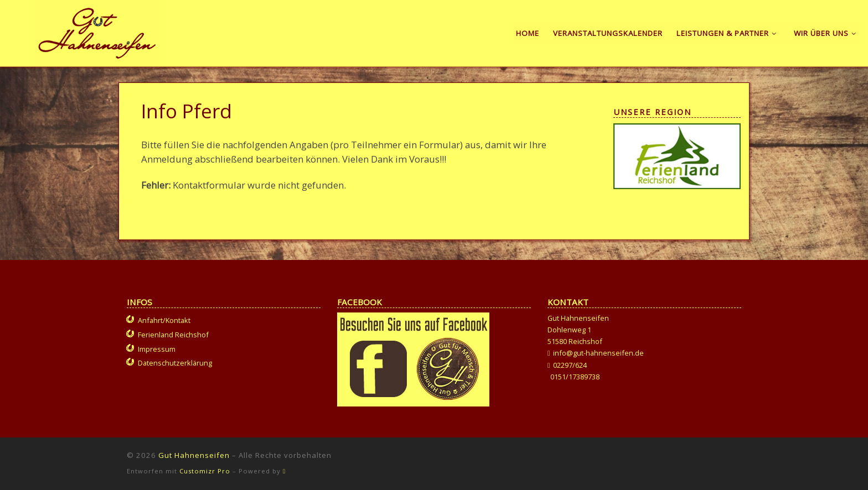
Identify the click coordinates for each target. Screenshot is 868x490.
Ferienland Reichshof (173, 335)
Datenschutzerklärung (175, 363)
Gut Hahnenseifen (194, 455)
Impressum (157, 349)
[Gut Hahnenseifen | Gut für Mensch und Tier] (97, 31)
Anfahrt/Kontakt (164, 320)
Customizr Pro (205, 471)
